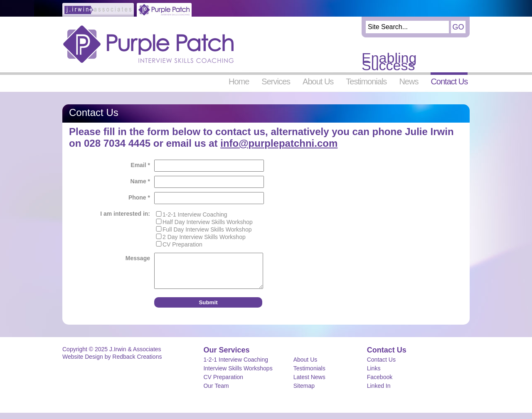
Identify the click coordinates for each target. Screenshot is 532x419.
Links (374, 375)
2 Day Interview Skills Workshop (204, 237)
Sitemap (304, 392)
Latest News (309, 383)
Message (138, 258)
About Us (318, 81)
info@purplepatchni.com (279, 143)
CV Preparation (182, 244)
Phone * (139, 197)
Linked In (379, 392)
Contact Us (449, 81)
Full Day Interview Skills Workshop (207, 229)
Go (458, 27)
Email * (140, 165)
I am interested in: (125, 214)
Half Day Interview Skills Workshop (208, 222)
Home (239, 81)
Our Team (216, 392)
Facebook (380, 383)
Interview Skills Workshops (238, 375)
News (409, 81)
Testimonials (366, 81)
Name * (140, 181)
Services (276, 81)
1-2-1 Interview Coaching (195, 214)
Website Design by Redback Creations (112, 363)
